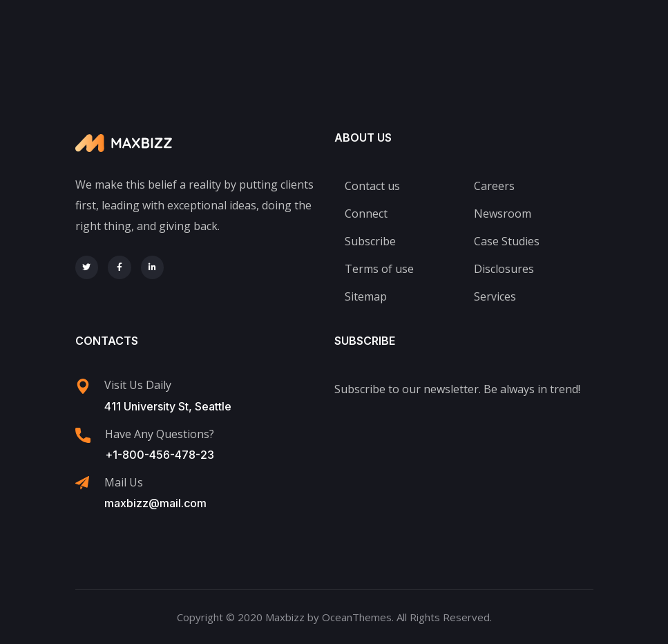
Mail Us (124, 482)
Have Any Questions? (160, 434)
